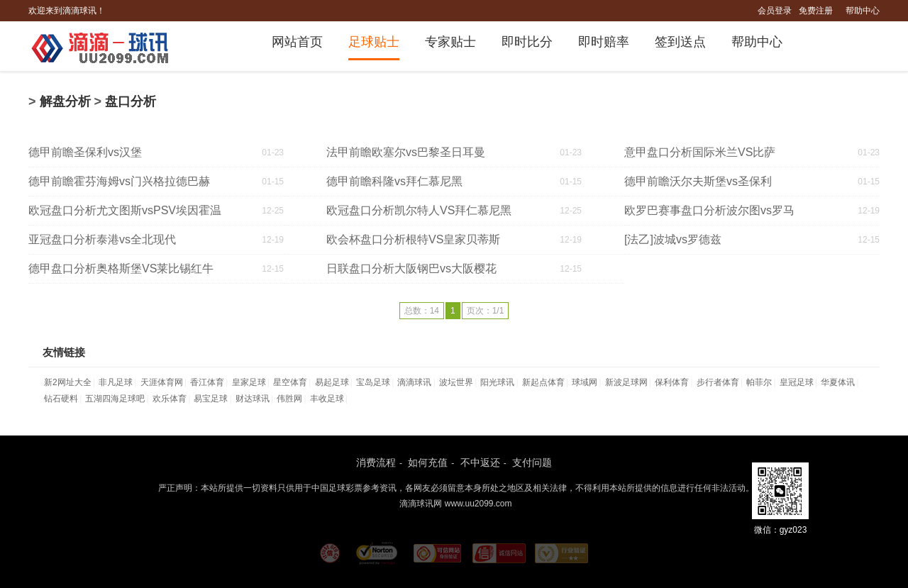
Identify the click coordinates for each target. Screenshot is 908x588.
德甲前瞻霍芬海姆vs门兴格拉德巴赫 (119, 181)
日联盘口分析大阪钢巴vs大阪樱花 (411, 268)
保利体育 (672, 382)
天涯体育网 (162, 382)
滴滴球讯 (414, 382)
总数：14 (422, 311)
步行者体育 (718, 382)
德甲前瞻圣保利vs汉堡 (85, 152)
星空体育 (290, 382)
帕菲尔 (759, 382)
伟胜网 (289, 399)
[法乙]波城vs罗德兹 (673, 239)
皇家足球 (249, 382)
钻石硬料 (61, 399)
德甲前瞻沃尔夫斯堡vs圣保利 (698, 181)
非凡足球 (116, 382)
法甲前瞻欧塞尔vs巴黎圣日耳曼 (406, 152)
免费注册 (816, 11)
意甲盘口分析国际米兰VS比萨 (700, 152)
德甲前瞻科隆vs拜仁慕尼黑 (394, 181)
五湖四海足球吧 (115, 399)
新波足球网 (626, 382)
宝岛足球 (373, 382)
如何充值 (428, 462)
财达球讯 (253, 399)
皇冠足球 (797, 382)
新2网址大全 (68, 382)
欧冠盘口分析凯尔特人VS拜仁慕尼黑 (419, 210)
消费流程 (376, 462)
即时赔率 (604, 42)
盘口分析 (131, 101)
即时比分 (527, 42)
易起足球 (332, 382)
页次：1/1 (486, 311)
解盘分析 (65, 101)
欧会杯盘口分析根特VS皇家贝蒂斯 (413, 239)
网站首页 (297, 42)
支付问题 (532, 462)
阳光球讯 (497, 382)
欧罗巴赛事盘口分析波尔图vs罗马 (709, 210)
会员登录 (775, 11)
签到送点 (680, 42)
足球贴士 (374, 42)
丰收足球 (327, 399)
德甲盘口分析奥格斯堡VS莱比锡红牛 (121, 268)
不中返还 (480, 462)
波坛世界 (456, 382)
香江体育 (207, 382)
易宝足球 (211, 399)
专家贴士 (450, 42)
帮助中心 (863, 11)
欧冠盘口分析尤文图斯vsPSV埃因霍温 (125, 210)
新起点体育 (543, 382)
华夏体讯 (838, 382)
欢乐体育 (170, 399)
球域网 (585, 382)
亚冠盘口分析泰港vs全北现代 (102, 239)
